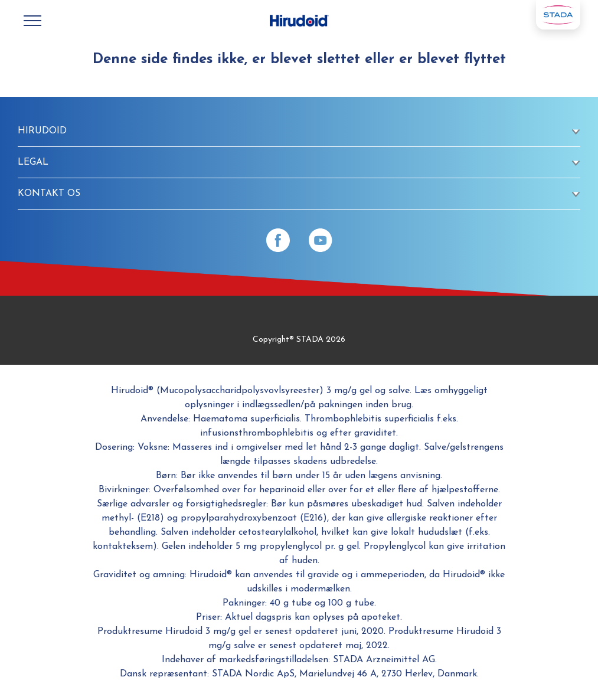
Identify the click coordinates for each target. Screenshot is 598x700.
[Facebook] (278, 240)
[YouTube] (321, 240)
